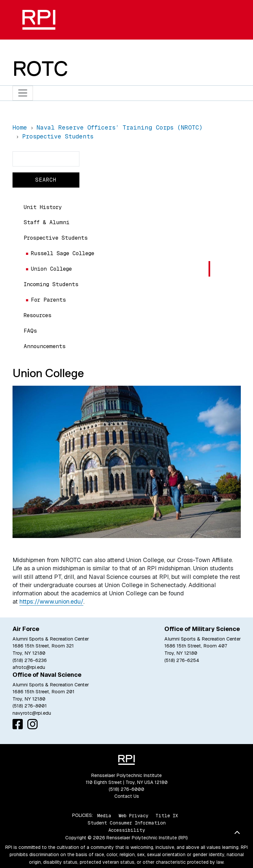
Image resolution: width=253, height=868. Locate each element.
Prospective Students (56, 238)
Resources (38, 315)
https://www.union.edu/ (51, 601)
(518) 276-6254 (182, 660)
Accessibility (127, 830)
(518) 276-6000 (126, 789)
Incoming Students (51, 284)
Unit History (43, 207)
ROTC (40, 69)
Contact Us (127, 796)
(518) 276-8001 (30, 706)
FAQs (30, 331)
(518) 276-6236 (30, 660)
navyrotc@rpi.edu (32, 713)
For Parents (48, 300)
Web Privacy (133, 815)
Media (104, 815)
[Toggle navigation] (23, 93)
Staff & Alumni (47, 222)
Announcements (45, 346)
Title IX (167, 815)
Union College (51, 269)
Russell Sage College (63, 253)
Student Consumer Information (127, 823)
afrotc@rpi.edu (29, 667)
